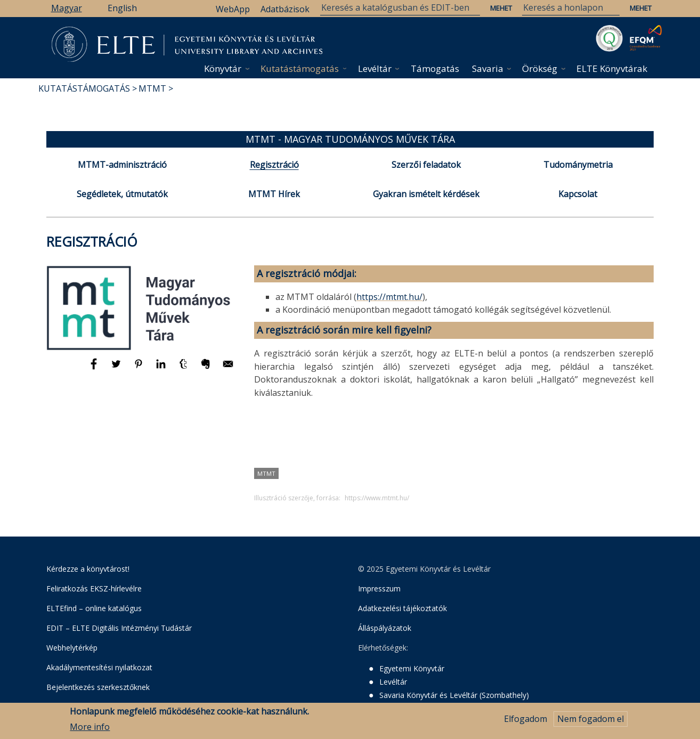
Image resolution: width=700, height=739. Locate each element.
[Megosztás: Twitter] (117, 369)
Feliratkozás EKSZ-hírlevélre (94, 588)
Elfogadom (526, 722)
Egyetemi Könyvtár (412, 668)
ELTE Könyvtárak (612, 68)
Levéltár (375, 68)
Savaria (488, 68)
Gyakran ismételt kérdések (426, 194)
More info (90, 729)
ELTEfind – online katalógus (94, 608)
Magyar (67, 8)
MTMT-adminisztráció (122, 165)
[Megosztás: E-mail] (228, 369)
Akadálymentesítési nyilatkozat (99, 667)
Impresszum (379, 588)
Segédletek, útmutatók (122, 194)
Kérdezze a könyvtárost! (88, 569)
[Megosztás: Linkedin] (162, 369)
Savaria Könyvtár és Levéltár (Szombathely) (454, 695)
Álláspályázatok (385, 628)
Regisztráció (274, 165)
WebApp (233, 9)
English (122, 8)
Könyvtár (223, 68)
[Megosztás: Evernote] (207, 369)
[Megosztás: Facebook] (95, 369)
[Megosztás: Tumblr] (184, 369)
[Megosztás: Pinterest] (140, 369)
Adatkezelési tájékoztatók (402, 608)
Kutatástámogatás (300, 68)
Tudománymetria (578, 165)
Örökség (540, 68)
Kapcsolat (578, 194)
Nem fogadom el (591, 722)
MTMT (152, 88)
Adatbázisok (285, 9)
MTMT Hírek (274, 194)
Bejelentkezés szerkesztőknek (98, 687)
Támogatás (435, 68)
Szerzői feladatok (426, 165)
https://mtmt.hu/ (389, 297)
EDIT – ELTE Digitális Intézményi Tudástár (119, 628)
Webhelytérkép (72, 648)
